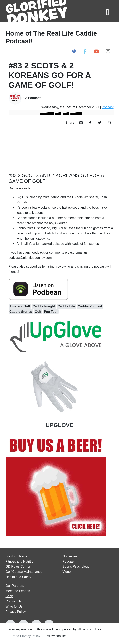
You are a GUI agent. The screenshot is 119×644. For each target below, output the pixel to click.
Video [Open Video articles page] (67, 572)
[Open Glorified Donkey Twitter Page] (74, 52)
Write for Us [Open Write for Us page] (14, 606)
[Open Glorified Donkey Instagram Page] (108, 52)
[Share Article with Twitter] (99, 123)
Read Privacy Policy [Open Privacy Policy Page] (26, 636)
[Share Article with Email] (81, 123)
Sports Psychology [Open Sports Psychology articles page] (76, 566)
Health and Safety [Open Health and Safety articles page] (18, 577)
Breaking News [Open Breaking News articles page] (16, 556)
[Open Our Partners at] (60, 486)
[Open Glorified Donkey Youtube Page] (96, 52)
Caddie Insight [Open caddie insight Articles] (44, 306)
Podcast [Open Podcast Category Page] (108, 107)
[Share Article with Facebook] (90, 123)
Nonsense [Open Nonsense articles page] (70, 556)
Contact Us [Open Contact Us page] (14, 601)
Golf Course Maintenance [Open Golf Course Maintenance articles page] (24, 572)
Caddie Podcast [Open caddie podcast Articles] (90, 306)
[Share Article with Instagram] (109, 123)
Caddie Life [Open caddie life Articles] (66, 306)
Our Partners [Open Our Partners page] (15, 586)
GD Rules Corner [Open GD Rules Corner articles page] (18, 566)
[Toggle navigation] (107, 11)
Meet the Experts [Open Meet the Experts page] (18, 591)
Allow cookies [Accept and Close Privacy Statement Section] (57, 636)
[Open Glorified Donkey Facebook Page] (85, 52)
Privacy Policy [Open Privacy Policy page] (16, 612)
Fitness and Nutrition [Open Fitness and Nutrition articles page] (20, 561)
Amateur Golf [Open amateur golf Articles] (20, 306)
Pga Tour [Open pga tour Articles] (51, 312)
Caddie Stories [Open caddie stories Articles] (21, 312)
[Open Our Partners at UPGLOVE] (60, 373)
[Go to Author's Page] (61, 98)
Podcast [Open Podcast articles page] (68, 561)
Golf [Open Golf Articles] (38, 312)
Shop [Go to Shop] (9, 596)
